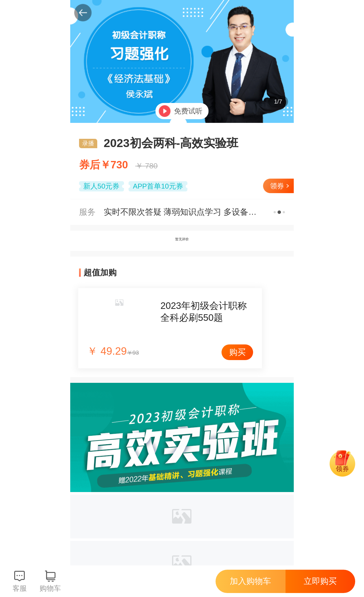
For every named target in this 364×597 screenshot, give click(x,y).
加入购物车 (250, 581)
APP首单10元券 (158, 186)
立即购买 (320, 581)
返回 (83, 13)
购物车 (50, 588)
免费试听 (188, 111)
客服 (20, 588)
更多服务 (279, 212)
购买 (237, 352)
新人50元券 (101, 186)
